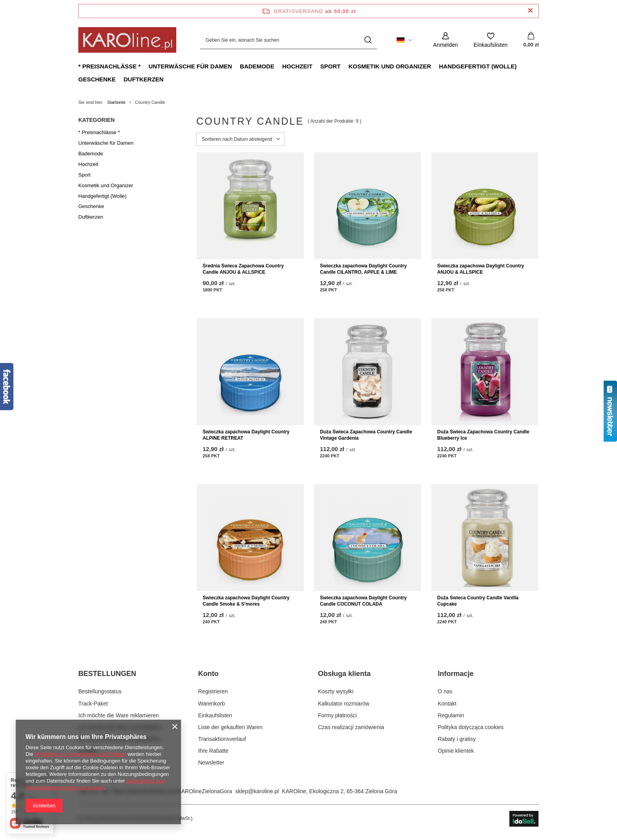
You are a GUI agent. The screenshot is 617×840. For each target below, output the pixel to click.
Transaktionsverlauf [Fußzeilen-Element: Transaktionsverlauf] (222, 739)
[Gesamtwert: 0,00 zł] (531, 40)
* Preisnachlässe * (109, 66)
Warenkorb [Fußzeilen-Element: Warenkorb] (212, 704)
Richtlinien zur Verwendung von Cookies (80, 754)
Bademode (257, 66)
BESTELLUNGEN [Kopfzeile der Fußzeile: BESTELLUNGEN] (107, 674)
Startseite (116, 102)
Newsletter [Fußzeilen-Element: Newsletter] (211, 763)
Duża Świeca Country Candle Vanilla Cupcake (478, 601)
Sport (331, 66)
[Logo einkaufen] (127, 40)
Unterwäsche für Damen (190, 66)
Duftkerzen (144, 79)
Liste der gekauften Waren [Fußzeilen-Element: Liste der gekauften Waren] (231, 727)
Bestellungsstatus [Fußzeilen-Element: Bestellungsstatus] (100, 691)
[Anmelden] (446, 40)
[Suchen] (368, 40)
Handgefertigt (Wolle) (478, 66)
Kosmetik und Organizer (390, 66)
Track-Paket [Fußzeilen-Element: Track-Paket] (93, 704)
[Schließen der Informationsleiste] (530, 11)
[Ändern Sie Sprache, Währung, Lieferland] (404, 40)
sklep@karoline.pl (257, 791)
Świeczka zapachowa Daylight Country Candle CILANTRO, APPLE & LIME (363, 269)
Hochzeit (297, 66)
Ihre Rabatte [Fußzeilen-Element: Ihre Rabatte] (213, 751)
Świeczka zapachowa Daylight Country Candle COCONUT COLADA (363, 601)
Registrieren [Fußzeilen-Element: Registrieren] (213, 691)
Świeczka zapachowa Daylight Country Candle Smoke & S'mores (246, 601)
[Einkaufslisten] (491, 40)
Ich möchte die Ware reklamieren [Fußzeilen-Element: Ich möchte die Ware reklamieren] (119, 715)
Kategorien (96, 120)
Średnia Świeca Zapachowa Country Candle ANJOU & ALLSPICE (243, 269)
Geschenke (97, 79)
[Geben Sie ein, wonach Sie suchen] (288, 40)
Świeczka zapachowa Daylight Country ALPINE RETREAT (246, 435)
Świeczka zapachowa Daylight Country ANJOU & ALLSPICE (481, 269)
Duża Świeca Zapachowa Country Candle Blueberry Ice (483, 435)
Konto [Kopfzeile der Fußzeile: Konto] (209, 674)
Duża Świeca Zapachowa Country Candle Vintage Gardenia (366, 435)
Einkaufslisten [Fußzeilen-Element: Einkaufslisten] (215, 715)
